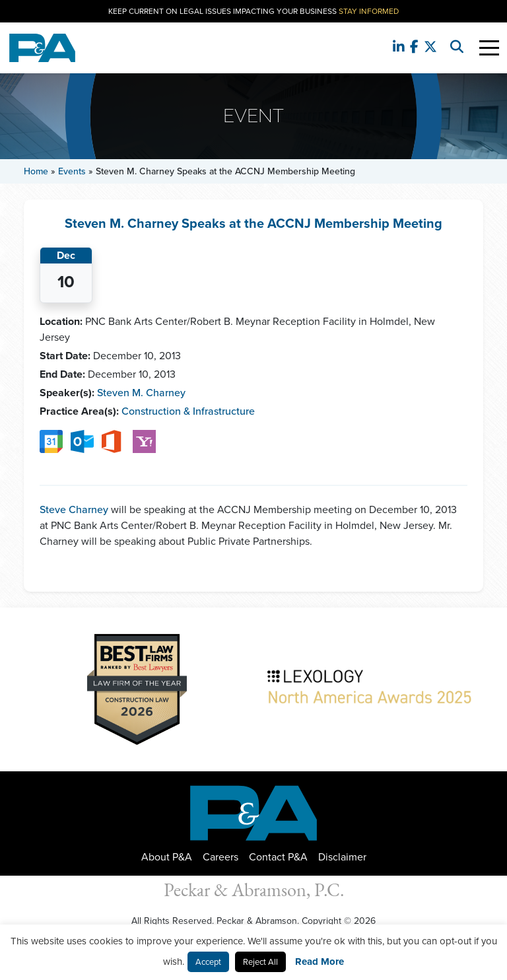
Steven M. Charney (141, 393)
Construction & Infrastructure (188, 411)
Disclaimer (342, 857)
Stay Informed (369, 11)
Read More (320, 962)
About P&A (167, 857)
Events (72, 171)
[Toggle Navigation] (489, 48)
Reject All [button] (260, 962)
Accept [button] (208, 962)
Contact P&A (278, 857)
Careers (220, 857)
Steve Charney (74, 509)
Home (36, 171)
